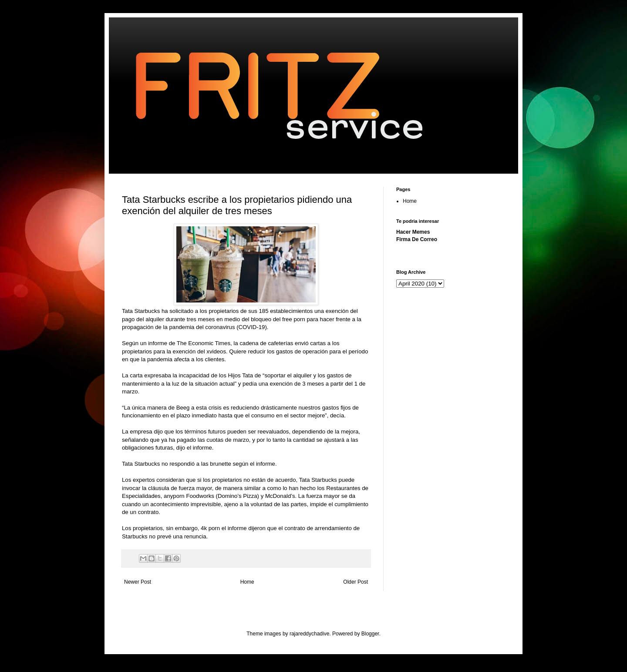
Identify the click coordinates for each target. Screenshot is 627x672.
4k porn (210, 528)
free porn (294, 319)
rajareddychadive (309, 634)
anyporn (174, 496)
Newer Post (138, 582)
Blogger (370, 634)
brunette (220, 464)
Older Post (356, 582)
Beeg (183, 408)
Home (247, 582)
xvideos (216, 351)
